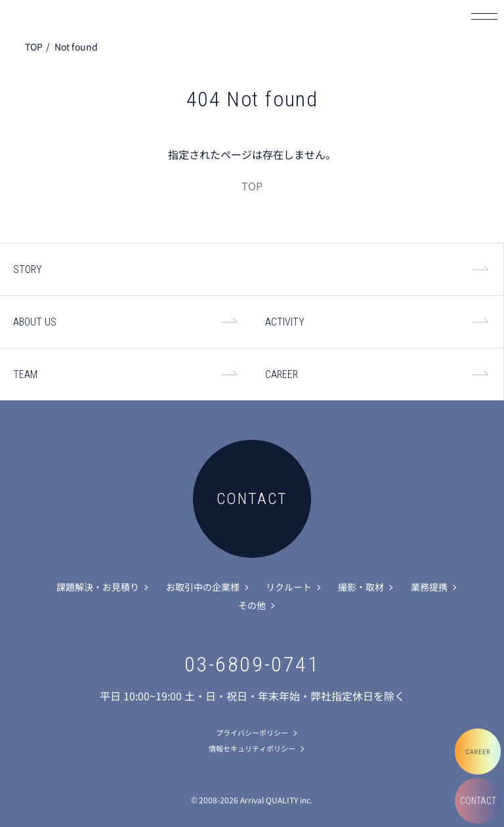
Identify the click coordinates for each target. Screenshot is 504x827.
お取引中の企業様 (203, 587)
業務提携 (429, 587)
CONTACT (478, 801)
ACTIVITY (285, 322)
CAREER (282, 374)
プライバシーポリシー (252, 732)
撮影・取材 (361, 587)
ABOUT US (35, 322)
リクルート (289, 587)
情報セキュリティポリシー (252, 748)
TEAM (25, 374)
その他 (252, 605)
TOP (34, 47)
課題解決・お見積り (98, 587)
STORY (28, 269)
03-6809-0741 (252, 664)
